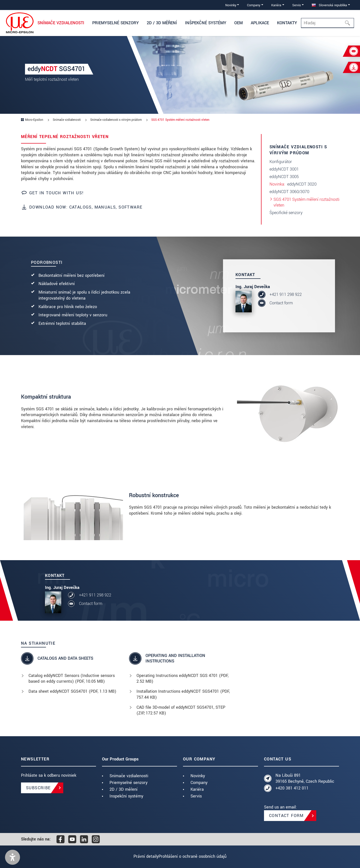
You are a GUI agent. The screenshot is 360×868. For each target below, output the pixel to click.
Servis (196, 796)
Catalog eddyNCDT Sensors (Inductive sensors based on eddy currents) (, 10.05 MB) (72, 679)
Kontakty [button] (287, 23)
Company (199, 783)
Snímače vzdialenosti (129, 776)
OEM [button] (238, 23)
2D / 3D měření (123, 789)
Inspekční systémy (126, 796)
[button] (12, 857)
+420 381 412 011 (292, 788)
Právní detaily (141, 856)
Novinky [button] (231, 5)
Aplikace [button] (260, 23)
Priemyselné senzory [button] (115, 23)
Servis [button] (297, 5)
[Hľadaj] (349, 23)
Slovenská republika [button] (329, 5)
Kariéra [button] (276, 5)
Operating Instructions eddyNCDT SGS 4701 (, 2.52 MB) (182, 679)
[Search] (327, 23)
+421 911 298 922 (286, 294)
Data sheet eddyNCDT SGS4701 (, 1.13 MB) (72, 691)
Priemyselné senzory (128, 783)
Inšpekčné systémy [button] (206, 23)
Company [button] (254, 5)
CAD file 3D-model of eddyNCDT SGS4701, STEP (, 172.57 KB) (181, 710)
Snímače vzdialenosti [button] (61, 23)
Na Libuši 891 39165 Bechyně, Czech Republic (305, 778)
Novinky (198, 776)
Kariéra (197, 789)
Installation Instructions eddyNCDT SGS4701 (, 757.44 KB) (183, 694)
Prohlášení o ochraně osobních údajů (197, 856)
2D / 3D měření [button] (162, 23)
